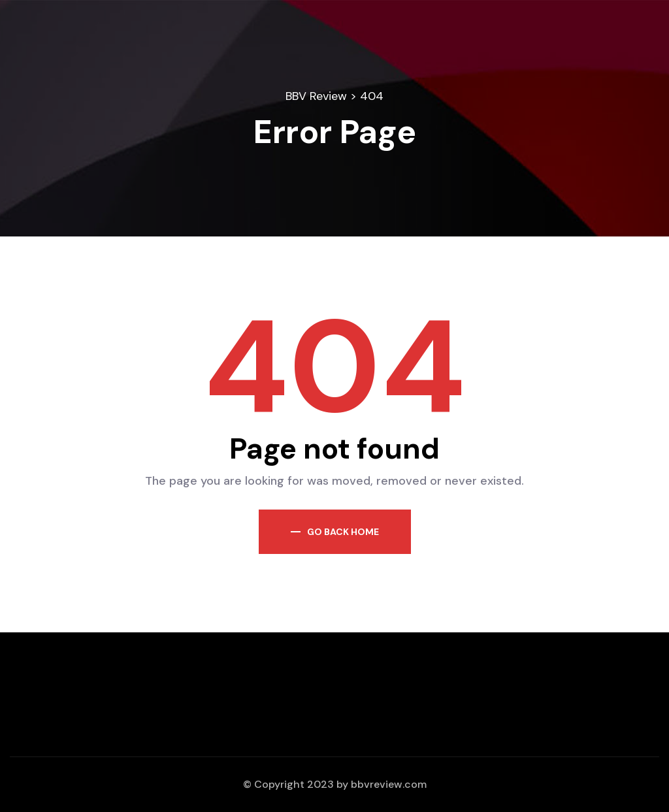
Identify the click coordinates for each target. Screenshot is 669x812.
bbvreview (377, 784)
